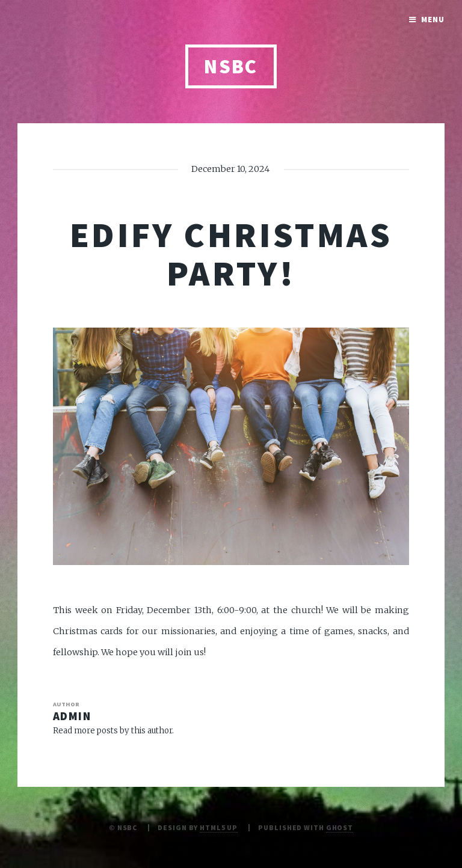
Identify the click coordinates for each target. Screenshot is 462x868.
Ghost (340, 827)
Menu (433, 20)
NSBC (231, 66)
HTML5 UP (219, 827)
